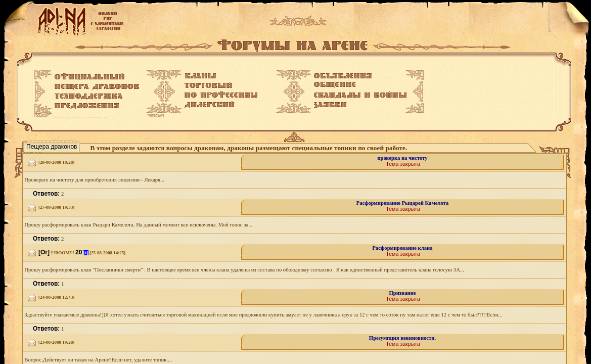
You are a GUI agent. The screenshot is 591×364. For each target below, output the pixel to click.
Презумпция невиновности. (402, 338)
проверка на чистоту (402, 158)
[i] (86, 253)
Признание (402, 293)
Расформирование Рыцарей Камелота (403, 203)
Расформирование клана (403, 248)
